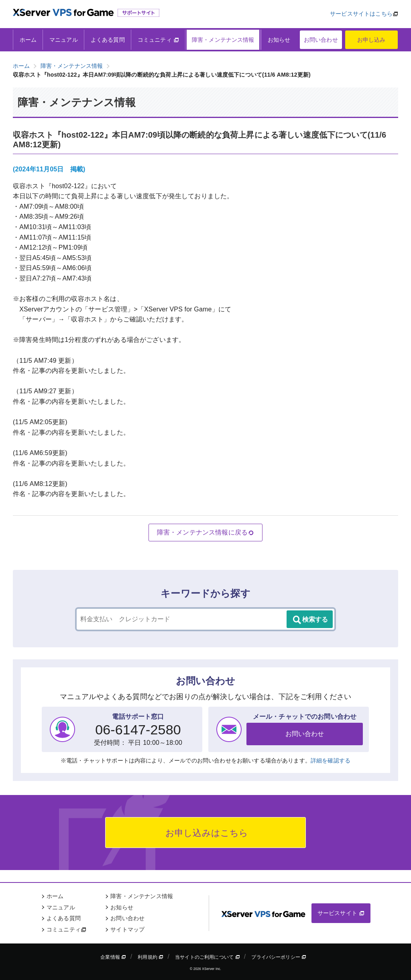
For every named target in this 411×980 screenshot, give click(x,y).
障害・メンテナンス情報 (223, 40)
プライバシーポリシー (279, 957)
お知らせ (279, 40)
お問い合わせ (321, 40)
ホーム (28, 40)
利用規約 (151, 957)
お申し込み (371, 40)
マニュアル (64, 40)
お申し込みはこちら (206, 833)
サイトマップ (127, 929)
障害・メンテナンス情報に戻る (205, 533)
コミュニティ (158, 40)
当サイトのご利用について (208, 957)
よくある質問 (108, 40)
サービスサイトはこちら (361, 14)
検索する (310, 620)
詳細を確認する (331, 760)
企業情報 (113, 957)
